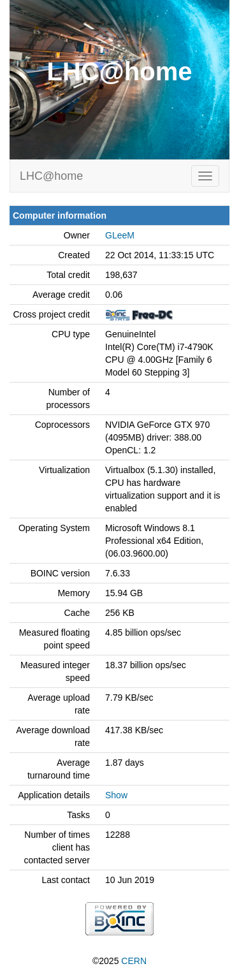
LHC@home (51, 176)
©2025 (119, 961)
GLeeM (120, 235)
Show (116, 795)
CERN (134, 961)
